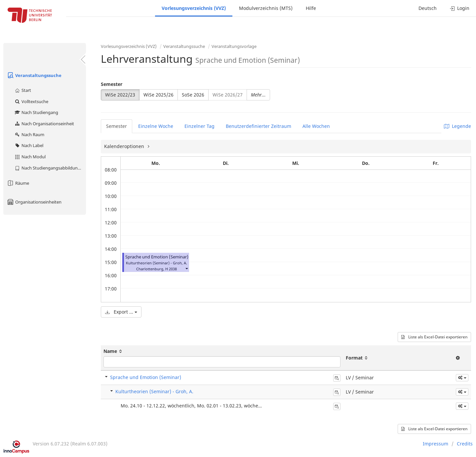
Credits (465, 444)
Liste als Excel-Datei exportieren (434, 337)
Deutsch (428, 8)
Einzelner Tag (199, 126)
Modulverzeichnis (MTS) (266, 8)
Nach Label (29, 145)
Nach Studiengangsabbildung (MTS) (50, 168)
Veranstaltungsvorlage (234, 46)
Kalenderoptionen (125, 146)
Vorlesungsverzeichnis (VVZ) (194, 8)
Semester (112, 84)
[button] (186, 268)
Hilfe (311, 8)
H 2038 (171, 269)
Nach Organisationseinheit (44, 124)
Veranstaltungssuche (34, 75)
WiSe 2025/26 (159, 95)
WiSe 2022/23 (120, 95)
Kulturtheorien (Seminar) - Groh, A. (154, 391)
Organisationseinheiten (34, 202)
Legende (457, 126)
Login (460, 8)
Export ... (121, 312)
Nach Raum (29, 134)
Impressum (436, 444)
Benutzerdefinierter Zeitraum (258, 126)
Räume (18, 183)
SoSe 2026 (193, 95)
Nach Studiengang (36, 112)
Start (23, 90)
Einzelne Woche (156, 126)
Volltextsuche (31, 101)
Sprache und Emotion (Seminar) (157, 257)
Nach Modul (30, 157)
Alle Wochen (316, 126)
